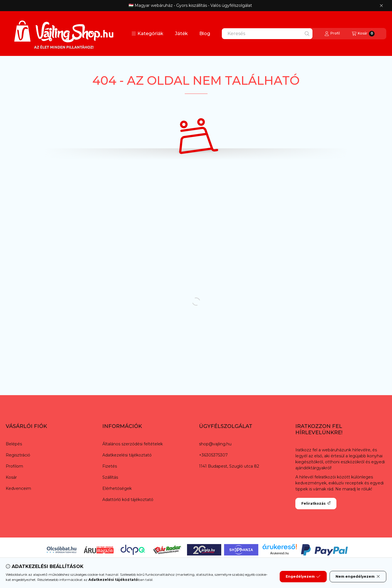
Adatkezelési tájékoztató (127, 455)
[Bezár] (381, 6)
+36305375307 (213, 455)
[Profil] (332, 34)
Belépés (14, 444)
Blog (205, 34)
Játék (181, 34)
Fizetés (110, 466)
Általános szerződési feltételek (133, 444)
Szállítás (110, 477)
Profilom (14, 466)
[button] (147, 34)
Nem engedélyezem (358, 577)
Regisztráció (18, 455)
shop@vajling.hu (215, 444)
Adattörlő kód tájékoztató (128, 500)
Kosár (11, 477)
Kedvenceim (18, 488)
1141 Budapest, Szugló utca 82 (229, 466)
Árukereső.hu (280, 553)
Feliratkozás (316, 503)
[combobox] (267, 34)
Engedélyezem (303, 577)
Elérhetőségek (117, 488)
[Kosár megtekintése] (363, 34)
